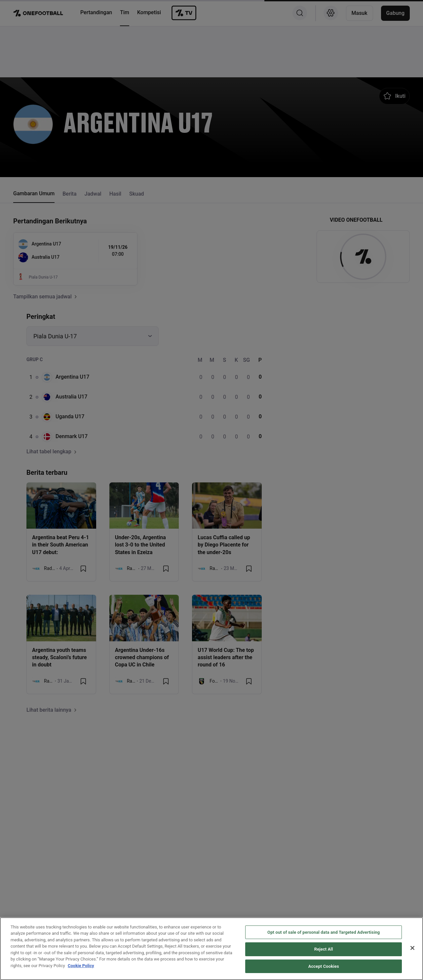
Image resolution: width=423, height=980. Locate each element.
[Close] (412, 965)
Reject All (324, 967)
